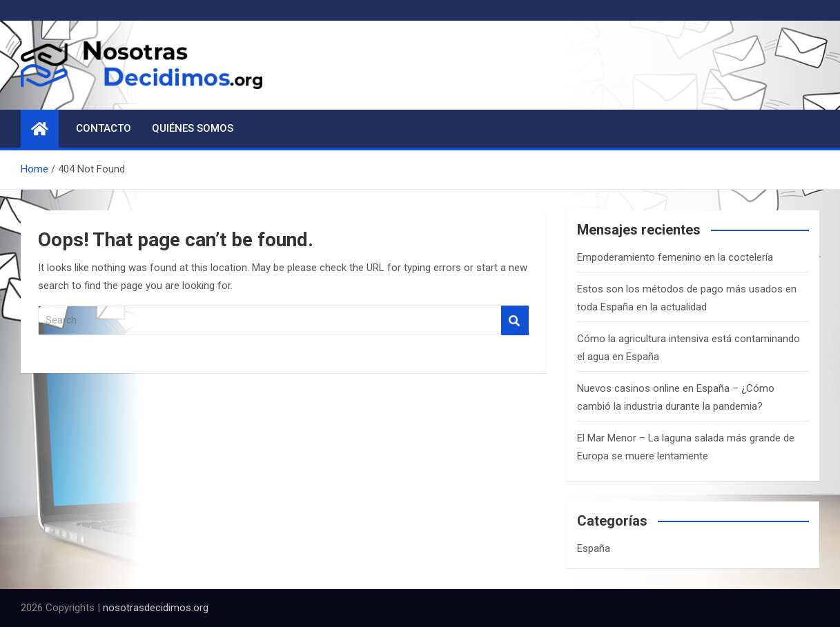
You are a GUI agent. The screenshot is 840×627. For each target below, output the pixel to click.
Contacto (104, 128)
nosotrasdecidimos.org (156, 608)
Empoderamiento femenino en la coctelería (675, 257)
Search (515, 320)
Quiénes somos (193, 128)
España (594, 548)
